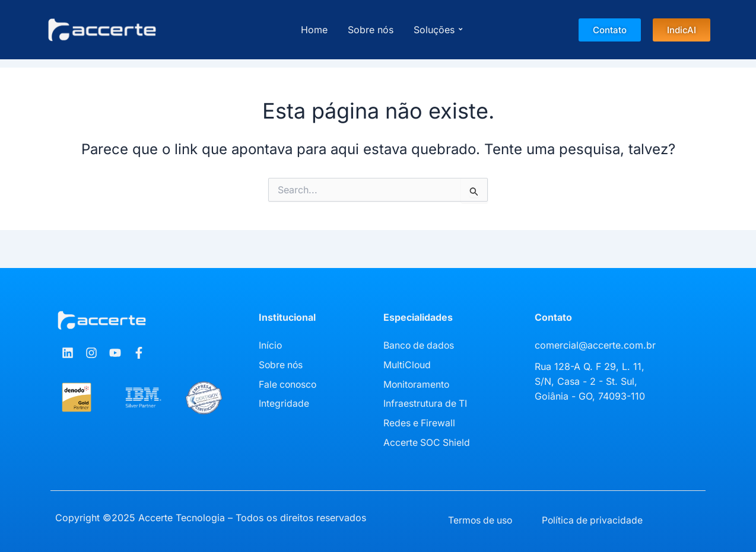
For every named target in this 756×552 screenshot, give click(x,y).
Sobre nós (371, 30)
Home (314, 30)
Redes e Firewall (420, 421)
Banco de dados (420, 345)
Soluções (436, 30)
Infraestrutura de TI (426, 402)
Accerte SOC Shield (427, 440)
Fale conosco (289, 383)
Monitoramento (417, 383)
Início (271, 345)
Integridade (284, 402)
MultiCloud (407, 364)
